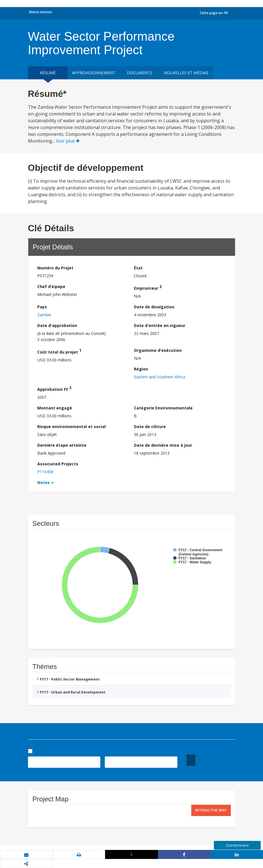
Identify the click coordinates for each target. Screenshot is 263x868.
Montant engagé (55, 408)
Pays (42, 307)
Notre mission (41, 12)
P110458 (45, 472)
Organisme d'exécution (158, 350)
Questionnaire (237, 845)
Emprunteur (148, 287)
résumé (48, 73)
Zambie (44, 315)
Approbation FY (54, 388)
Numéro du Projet (55, 268)
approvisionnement (94, 73)
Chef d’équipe (51, 286)
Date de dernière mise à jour (163, 445)
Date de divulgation (154, 307)
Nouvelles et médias (186, 73)
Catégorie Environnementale (163, 408)
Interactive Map (211, 810)
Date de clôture (150, 427)
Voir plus (68, 141)
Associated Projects (58, 464)
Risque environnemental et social (71, 427)
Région (141, 369)
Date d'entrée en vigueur (160, 325)
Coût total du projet (59, 351)
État (138, 268)
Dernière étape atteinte (62, 445)
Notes (44, 482)
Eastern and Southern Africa (159, 377)
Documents (140, 73)
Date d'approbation (57, 325)
